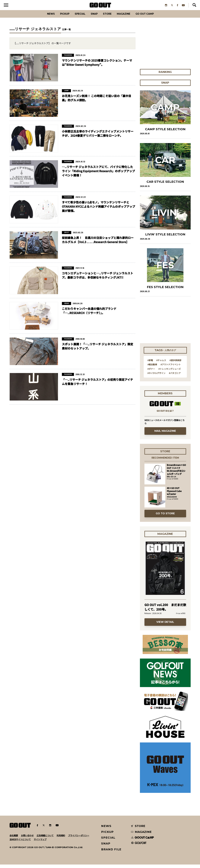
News (43, 17)
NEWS (106, 829)
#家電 (150, 364)
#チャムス (161, 364)
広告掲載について (45, 839)
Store (108, 17)
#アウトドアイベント (171, 368)
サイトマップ (40, 843)
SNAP (93, 17)
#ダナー (151, 372)
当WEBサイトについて (20, 843)
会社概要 (14, 839)
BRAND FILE (111, 853)
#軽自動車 (152, 368)
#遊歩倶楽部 (175, 364)
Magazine (127, 17)
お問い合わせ (27, 839)
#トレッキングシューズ (170, 372)
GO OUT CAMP (151, 17)
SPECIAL (77, 17)
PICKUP (59, 17)
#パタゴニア (175, 377)
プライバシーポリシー (79, 839)
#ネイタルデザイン (156, 377)
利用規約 (61, 839)
